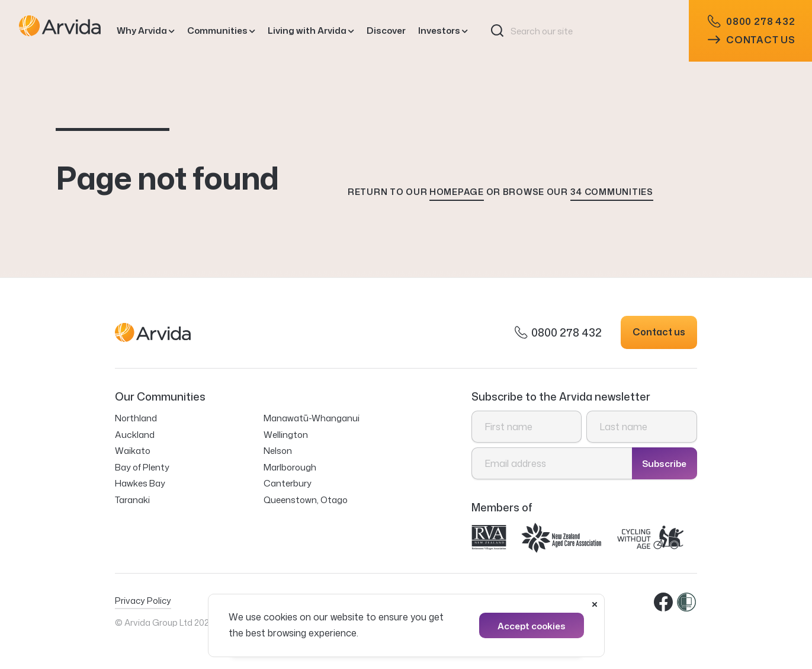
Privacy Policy (143, 601)
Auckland (135, 435)
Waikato (133, 451)
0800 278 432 (752, 22)
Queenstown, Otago (306, 500)
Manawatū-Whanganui (312, 418)
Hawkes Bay (140, 483)
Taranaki (132, 500)
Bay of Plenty (142, 467)
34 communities (612, 192)
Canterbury (288, 483)
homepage (457, 192)
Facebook (664, 603)
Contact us (752, 40)
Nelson (278, 451)
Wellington (286, 435)
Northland (136, 418)
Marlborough (290, 467)
